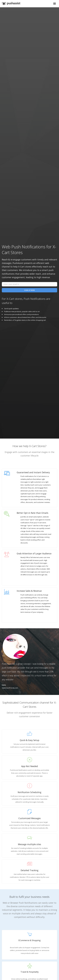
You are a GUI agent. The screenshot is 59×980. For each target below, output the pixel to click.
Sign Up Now (30, 290)
